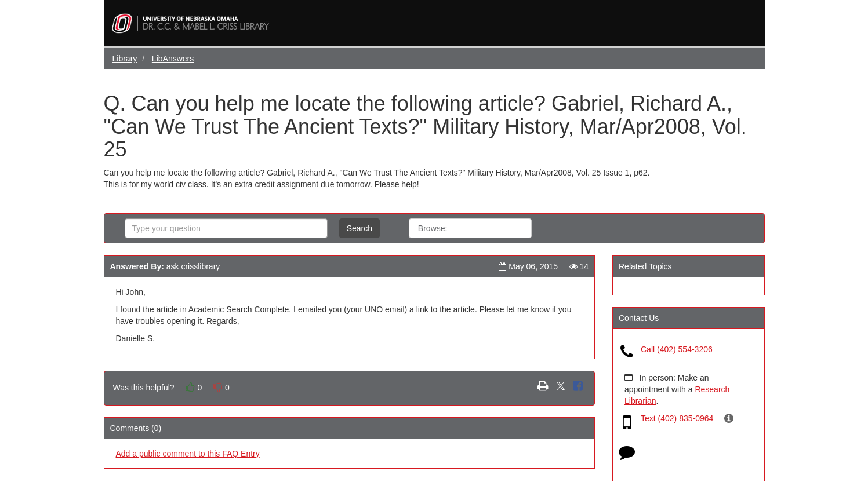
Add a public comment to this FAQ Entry (188, 454)
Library (125, 59)
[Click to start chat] (627, 455)
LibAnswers (173, 59)
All (469, 228)
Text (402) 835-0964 (677, 418)
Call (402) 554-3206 (677, 349)
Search (359, 228)
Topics (507, 228)
